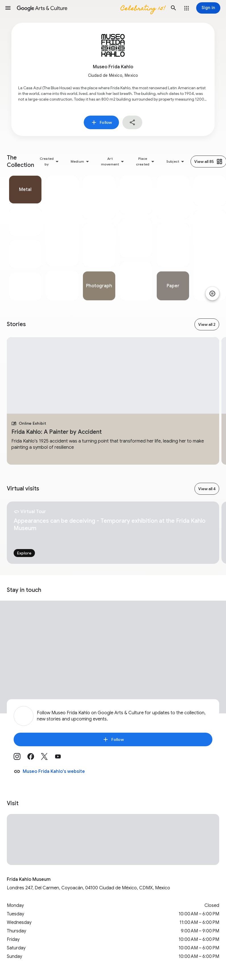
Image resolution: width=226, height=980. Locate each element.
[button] (8, 8)
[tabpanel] (25, 238)
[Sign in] (208, 8)
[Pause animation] (212, 294)
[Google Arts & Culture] (91, 8)
